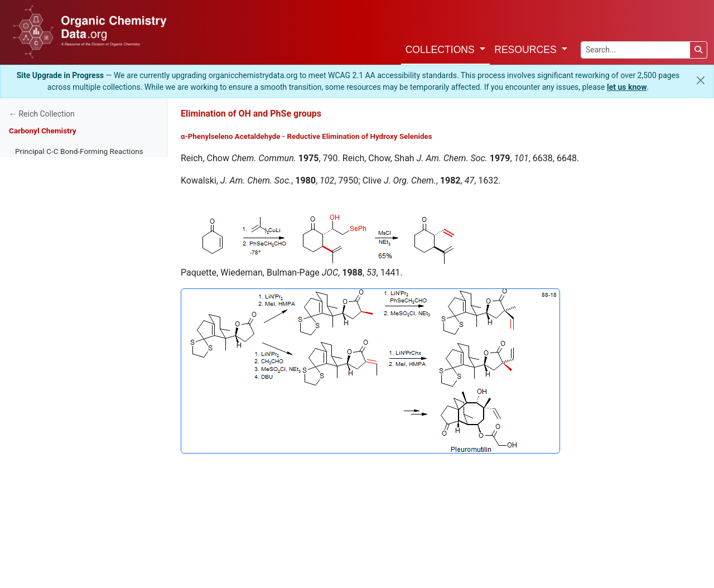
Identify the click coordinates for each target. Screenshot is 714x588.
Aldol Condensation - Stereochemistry (79, 553)
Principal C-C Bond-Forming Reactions (79, 151)
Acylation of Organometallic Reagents (79, 402)
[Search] (698, 50)
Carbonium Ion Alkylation (57, 302)
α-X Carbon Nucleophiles (57, 436)
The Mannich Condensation (61, 419)
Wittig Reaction (41, 452)
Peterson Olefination (49, 486)
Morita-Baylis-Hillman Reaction (67, 369)
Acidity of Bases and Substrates (69, 185)
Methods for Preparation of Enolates (76, 201)
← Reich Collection (42, 114)
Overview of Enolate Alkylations (68, 252)
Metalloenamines (44, 285)
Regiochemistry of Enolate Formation (78, 168)
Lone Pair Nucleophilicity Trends (69, 235)
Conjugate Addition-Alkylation (65, 335)
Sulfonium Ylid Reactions (57, 536)
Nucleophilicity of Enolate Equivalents (78, 268)
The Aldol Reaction (47, 352)
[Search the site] (635, 50)
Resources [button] (527, 50)
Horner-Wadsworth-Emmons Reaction (79, 469)
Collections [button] (442, 50)
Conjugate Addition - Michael (64, 319)
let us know (627, 87)
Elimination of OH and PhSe (62, 503)
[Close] (701, 80)
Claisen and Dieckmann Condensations (81, 385)
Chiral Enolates (40, 570)
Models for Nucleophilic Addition (70, 519)
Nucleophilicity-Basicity (54, 218)
